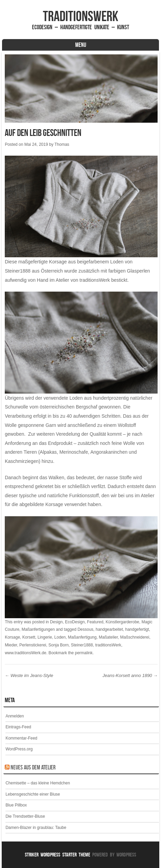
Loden (60, 637)
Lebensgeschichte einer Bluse (33, 794)
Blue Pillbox (16, 805)
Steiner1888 (18, 271)
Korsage (12, 637)
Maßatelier (108, 637)
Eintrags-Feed (18, 727)
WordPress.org (19, 749)
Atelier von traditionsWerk (83, 280)
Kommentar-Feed (21, 738)
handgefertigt (137, 629)
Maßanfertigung (82, 637)
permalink (84, 653)
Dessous (86, 629)
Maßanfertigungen (38, 629)
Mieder (11, 645)
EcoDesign (75, 622)
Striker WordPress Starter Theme (58, 855)
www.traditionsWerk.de (26, 653)
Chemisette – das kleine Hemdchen (38, 783)
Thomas (62, 144)
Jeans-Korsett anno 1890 (130, 675)
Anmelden (15, 716)
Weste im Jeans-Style (29, 675)
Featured (95, 622)
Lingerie (45, 637)
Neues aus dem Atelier (33, 767)
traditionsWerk (80, 16)
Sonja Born (58, 645)
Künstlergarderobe (122, 622)
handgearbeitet (109, 629)
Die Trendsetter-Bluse (25, 816)
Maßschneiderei (135, 637)
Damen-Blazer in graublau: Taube (36, 828)
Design (56, 622)
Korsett (29, 637)
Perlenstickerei (33, 645)
